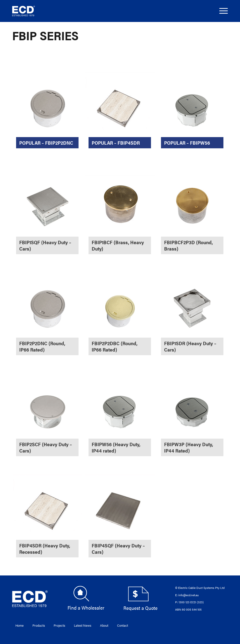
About (104, 625)
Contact (123, 625)
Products (39, 625)
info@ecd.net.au (189, 595)
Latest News (83, 625)
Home (20, 625)
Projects (59, 625)
